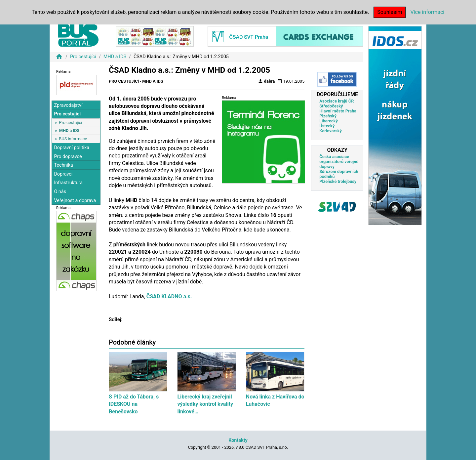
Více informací (427, 12)
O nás (60, 192)
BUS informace (73, 139)
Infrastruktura (68, 183)
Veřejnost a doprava (75, 201)
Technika (63, 165)
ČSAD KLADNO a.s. (169, 296)
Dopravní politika (72, 148)
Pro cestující (83, 57)
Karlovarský (331, 131)
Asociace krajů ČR (337, 101)
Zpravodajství (68, 105)
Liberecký (328, 121)
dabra (266, 81)
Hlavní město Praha (338, 111)
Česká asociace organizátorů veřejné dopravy (339, 162)
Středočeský (331, 106)
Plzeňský (328, 116)
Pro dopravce (68, 157)
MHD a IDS (115, 57)
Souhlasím (390, 12)
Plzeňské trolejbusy (338, 181)
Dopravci (63, 174)
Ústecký (327, 126)
